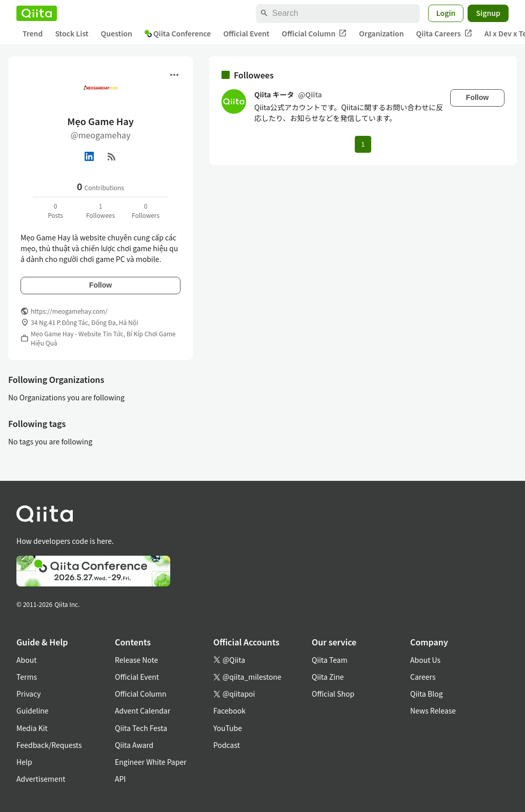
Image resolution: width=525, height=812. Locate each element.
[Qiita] (37, 13)
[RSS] (112, 156)
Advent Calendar (143, 710)
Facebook (229, 710)
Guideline (33, 710)
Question (117, 33)
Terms (27, 677)
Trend (33, 33)
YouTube (228, 728)
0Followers (146, 210)
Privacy (28, 694)
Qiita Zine (328, 677)
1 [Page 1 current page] (363, 144)
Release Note (136, 660)
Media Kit (32, 728)
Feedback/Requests (49, 745)
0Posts (55, 210)
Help (24, 762)
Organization (381, 33)
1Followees (100, 210)
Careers (423, 677)
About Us (425, 660)
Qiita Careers (444, 34)
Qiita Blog (427, 694)
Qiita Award (134, 745)
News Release (433, 710)
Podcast (227, 745)
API (120, 779)
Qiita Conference (178, 33)
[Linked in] (89, 156)
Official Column (315, 34)
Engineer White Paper (151, 762)
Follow (100, 285)
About (26, 660)
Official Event (246, 33)
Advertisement (41, 779)
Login (446, 13)
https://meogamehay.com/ (69, 311)
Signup (488, 13)
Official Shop (333, 694)
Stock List (72, 33)
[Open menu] (174, 75)
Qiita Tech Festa (141, 728)
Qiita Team (330, 660)
